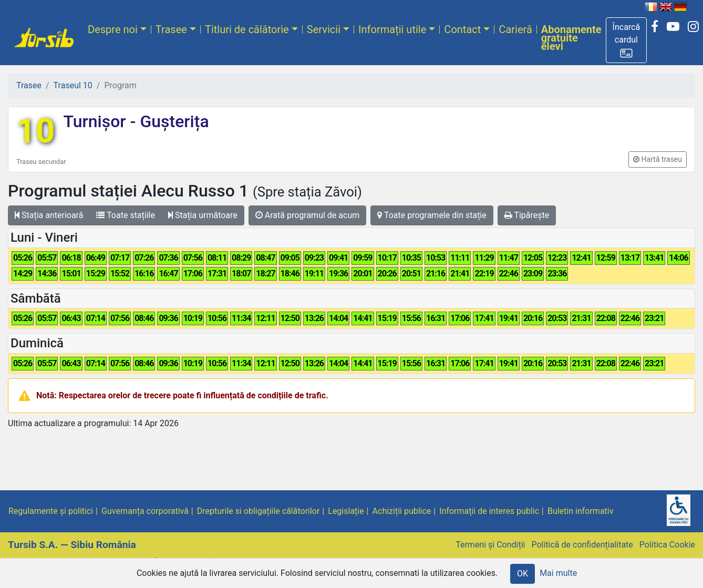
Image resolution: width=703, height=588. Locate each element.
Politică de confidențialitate (582, 545)
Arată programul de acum (307, 215)
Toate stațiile (126, 215)
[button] (627, 40)
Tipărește (527, 215)
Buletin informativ (581, 511)
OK (523, 574)
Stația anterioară (49, 215)
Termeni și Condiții (490, 545)
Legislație (346, 511)
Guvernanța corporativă (145, 511)
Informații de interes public (489, 511)
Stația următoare (203, 215)
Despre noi (113, 29)
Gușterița (172, 121)
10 (35, 131)
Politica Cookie (667, 545)
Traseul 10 (73, 85)
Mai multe (558, 573)
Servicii (324, 29)
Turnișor (96, 121)
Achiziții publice (402, 511)
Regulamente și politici (51, 511)
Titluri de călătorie (247, 29)
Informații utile (392, 29)
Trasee (171, 29)
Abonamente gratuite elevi (571, 38)
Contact (462, 29)
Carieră (515, 29)
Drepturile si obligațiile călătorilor (259, 511)
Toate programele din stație (432, 215)
